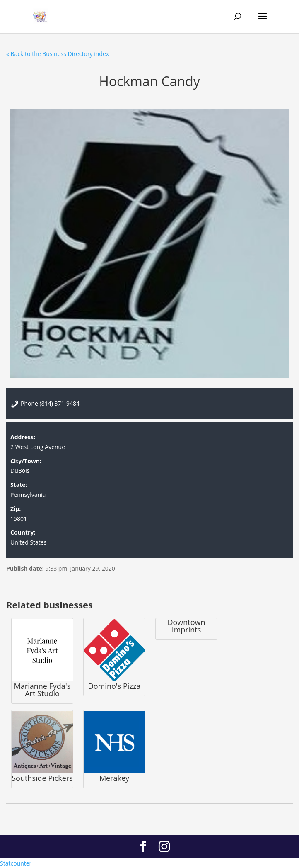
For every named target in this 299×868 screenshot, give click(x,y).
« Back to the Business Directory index (58, 54)
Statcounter (16, 863)
